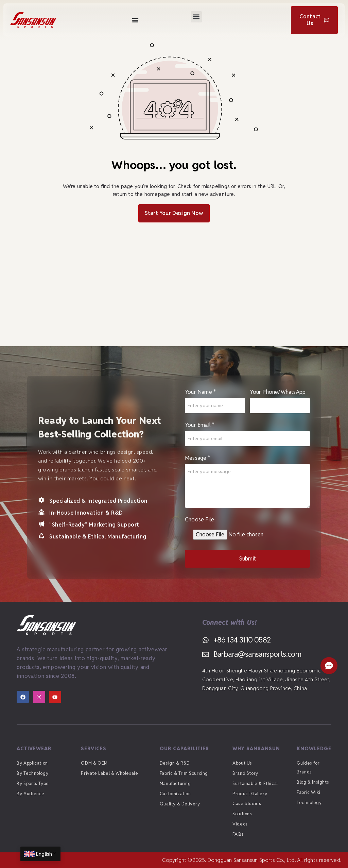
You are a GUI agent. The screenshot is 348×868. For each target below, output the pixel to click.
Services (94, 749)
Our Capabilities (184, 749)
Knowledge (314, 749)
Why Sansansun (256, 749)
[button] (196, 17)
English (47, 854)
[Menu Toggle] (135, 20)
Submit (248, 563)
